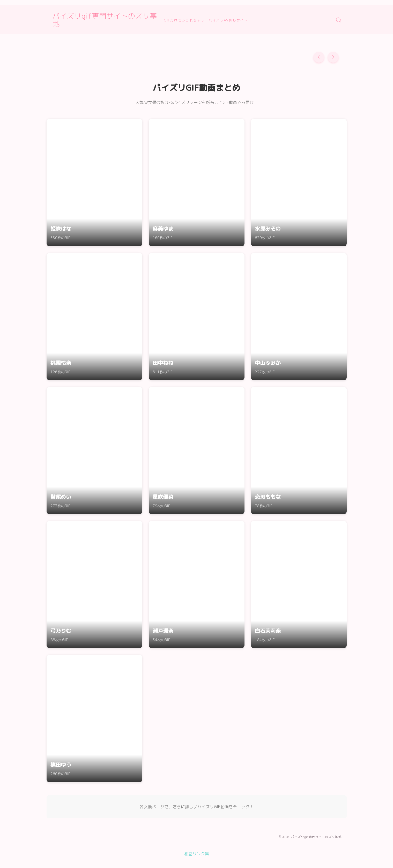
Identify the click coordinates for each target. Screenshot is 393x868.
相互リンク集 (197, 854)
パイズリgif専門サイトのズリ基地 (110, 20)
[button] (319, 57)
